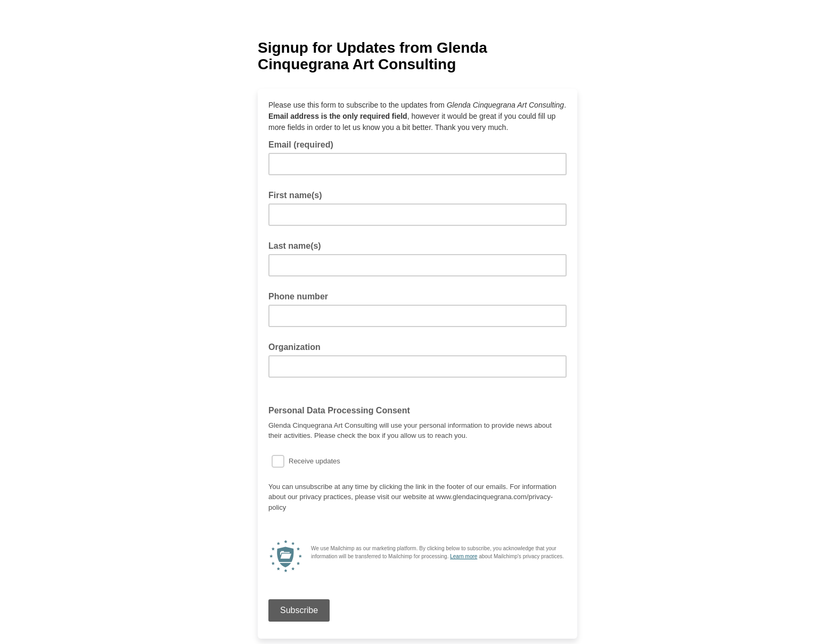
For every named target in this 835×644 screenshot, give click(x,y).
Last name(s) (295, 246)
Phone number (298, 296)
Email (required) (304, 144)
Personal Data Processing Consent (342, 410)
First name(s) (295, 195)
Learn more (464, 556)
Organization (294, 347)
